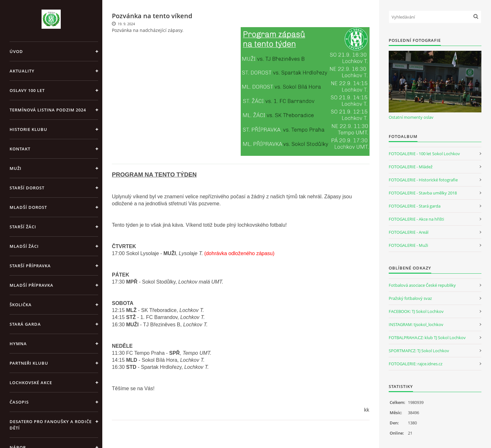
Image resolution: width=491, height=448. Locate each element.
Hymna (18, 344)
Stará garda (25, 324)
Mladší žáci (24, 246)
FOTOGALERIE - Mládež (411, 167)
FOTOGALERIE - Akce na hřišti (416, 219)
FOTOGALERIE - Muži (408, 245)
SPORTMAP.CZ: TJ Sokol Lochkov (419, 351)
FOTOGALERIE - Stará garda (415, 206)
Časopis (19, 402)
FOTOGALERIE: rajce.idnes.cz (416, 364)
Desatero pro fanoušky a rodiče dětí (51, 425)
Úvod (16, 51)
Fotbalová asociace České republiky (422, 285)
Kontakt (20, 149)
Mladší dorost (28, 207)
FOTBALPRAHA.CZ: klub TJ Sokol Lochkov (427, 338)
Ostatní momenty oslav (411, 117)
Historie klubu (28, 129)
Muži (16, 168)
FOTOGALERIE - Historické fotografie (423, 180)
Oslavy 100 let (27, 90)
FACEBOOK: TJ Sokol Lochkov (416, 311)
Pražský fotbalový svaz (410, 298)
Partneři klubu (29, 363)
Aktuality (22, 71)
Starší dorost (27, 188)
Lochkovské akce (31, 383)
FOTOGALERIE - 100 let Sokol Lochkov (424, 154)
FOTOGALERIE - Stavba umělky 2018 (423, 193)
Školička (21, 305)
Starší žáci (23, 227)
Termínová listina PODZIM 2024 (48, 110)
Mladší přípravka (31, 285)
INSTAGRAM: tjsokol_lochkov (416, 324)
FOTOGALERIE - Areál (409, 232)
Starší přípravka (30, 266)
